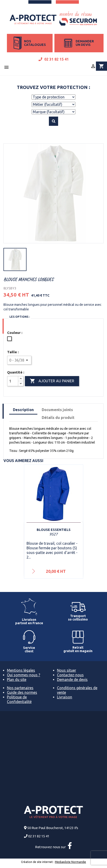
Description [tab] (23, 410)
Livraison (65, 697)
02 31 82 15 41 (54, 59)
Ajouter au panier (52, 381)
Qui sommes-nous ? (24, 675)
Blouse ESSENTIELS (54, 530)
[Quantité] (13, 381)
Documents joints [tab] (57, 410)
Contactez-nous (70, 675)
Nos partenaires (20, 688)
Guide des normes (22, 692)
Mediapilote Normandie (70, 862)
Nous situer (67, 670)
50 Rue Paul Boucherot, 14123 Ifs (53, 828)
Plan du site (17, 680)
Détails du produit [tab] (58, 418)
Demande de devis (72, 680)
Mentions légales (21, 670)
